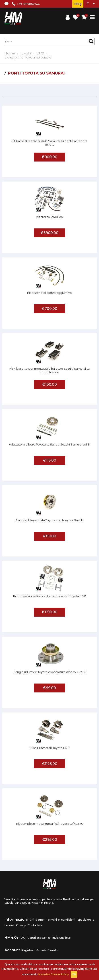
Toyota (26, 53)
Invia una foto (62, 938)
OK (74, 974)
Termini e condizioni (61, 920)
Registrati (28, 950)
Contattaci (35, 925)
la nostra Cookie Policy (54, 974)
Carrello (53, 950)
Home (10, 53)
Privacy (21, 925)
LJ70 (40, 53)
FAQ (23, 938)
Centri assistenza (39, 938)
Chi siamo (37, 920)
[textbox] (49, 41)
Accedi (41, 950)
